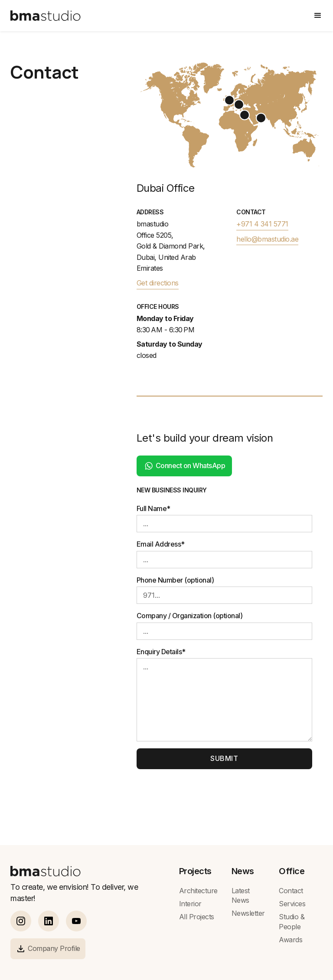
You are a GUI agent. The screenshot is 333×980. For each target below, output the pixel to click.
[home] (46, 16)
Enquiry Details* (161, 652)
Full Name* (153, 508)
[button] (318, 16)
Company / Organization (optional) (190, 616)
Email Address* (161, 544)
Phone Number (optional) (175, 580)
